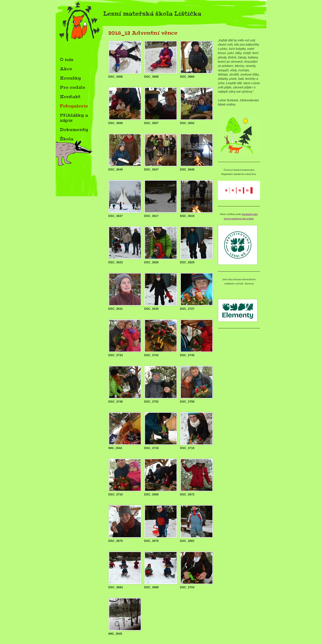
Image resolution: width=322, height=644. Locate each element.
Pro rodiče (73, 87)
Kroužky (70, 78)
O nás (67, 60)
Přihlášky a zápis (74, 118)
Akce (66, 69)
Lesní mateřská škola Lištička (128, 15)
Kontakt (70, 97)
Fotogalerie (74, 106)
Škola (67, 139)
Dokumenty (74, 130)
